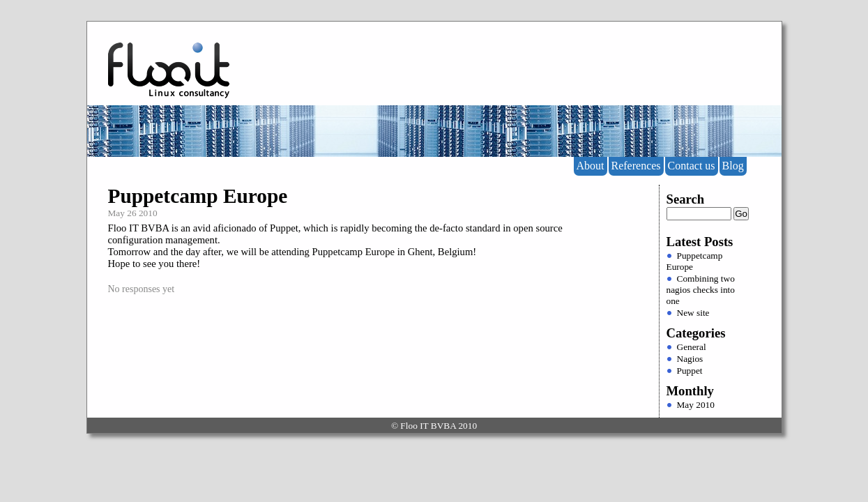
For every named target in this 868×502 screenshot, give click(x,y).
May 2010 (696, 405)
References (636, 166)
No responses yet (142, 289)
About (591, 166)
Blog (733, 166)
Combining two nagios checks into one (701, 290)
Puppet (690, 371)
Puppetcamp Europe (198, 196)
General (692, 347)
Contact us (692, 166)
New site (693, 313)
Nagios (690, 359)
